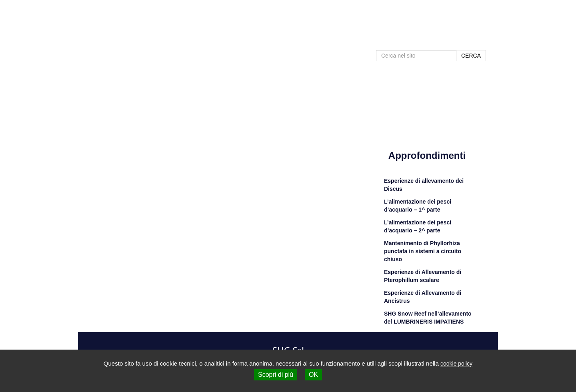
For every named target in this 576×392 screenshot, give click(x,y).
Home (305, 41)
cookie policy (456, 364)
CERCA (471, 56)
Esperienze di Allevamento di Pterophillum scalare (423, 276)
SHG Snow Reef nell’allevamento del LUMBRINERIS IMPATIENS (428, 318)
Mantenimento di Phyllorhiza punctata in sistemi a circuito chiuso (423, 251)
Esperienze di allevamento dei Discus (424, 185)
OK (313, 375)
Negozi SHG (419, 41)
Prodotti (331, 41)
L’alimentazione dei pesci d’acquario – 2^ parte (418, 226)
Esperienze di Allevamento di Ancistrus (423, 297)
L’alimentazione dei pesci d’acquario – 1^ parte (418, 206)
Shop (479, 41)
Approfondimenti (372, 41)
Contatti (453, 41)
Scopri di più (276, 375)
